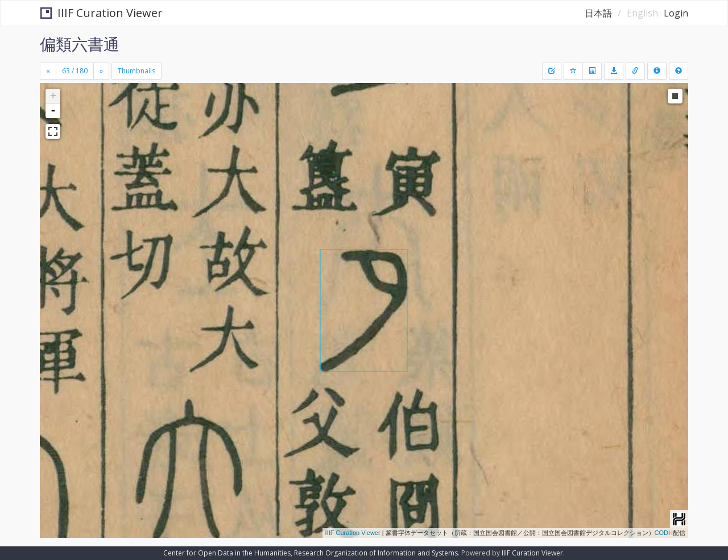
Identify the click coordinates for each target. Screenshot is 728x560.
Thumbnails (136, 71)
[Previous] (48, 71)
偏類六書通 (80, 44)
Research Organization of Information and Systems (376, 553)
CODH (664, 533)
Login (676, 13)
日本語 (598, 13)
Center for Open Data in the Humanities (227, 553)
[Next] (101, 71)
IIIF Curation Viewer (102, 13)
